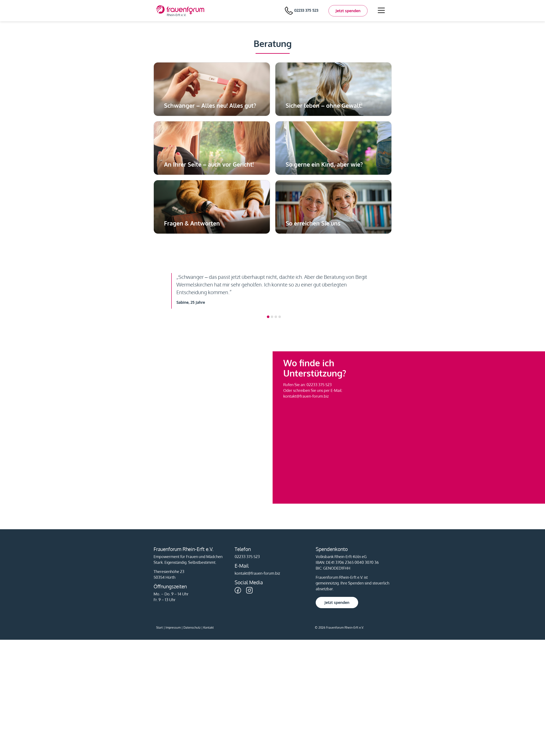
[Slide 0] (268, 317)
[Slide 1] (272, 317)
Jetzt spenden (348, 11)
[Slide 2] (276, 317)
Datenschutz (192, 627)
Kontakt (209, 627)
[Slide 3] (280, 317)
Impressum (173, 627)
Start (159, 627)
